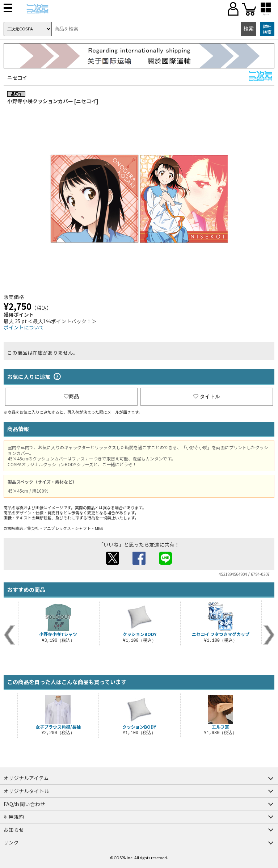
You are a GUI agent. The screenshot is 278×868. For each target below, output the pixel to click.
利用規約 (14, 817)
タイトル (207, 396)
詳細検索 (267, 29)
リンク (11, 842)
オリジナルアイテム (26, 778)
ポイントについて (24, 327)
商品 (71, 396)
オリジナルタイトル (26, 791)
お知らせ (14, 830)
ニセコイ (17, 77)
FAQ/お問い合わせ (24, 804)
